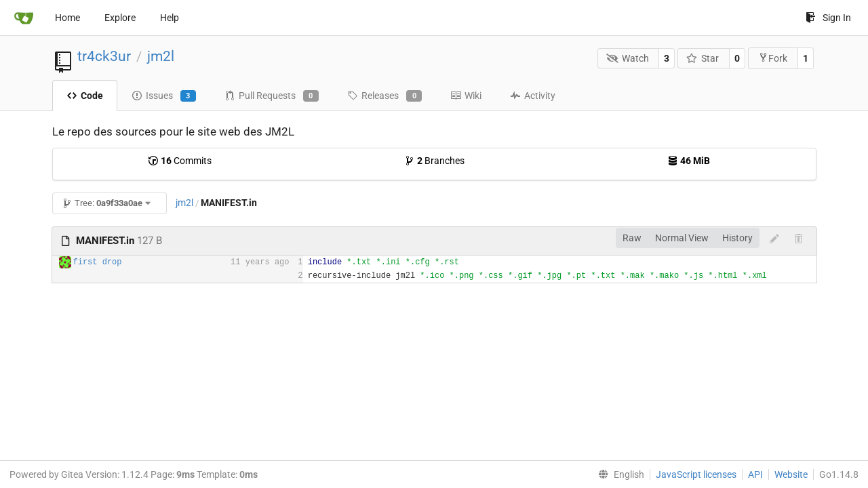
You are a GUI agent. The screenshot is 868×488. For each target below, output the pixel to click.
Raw (632, 238)
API (755, 474)
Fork (773, 58)
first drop (98, 262)
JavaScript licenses (696, 474)
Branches (434, 161)
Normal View (682, 238)
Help (170, 18)
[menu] (618, 474)
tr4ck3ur (104, 56)
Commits (180, 161)
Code (85, 96)
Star (703, 58)
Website (791, 474)
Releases (384, 96)
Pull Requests (272, 96)
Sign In (828, 18)
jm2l (161, 56)
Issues (164, 96)
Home (67, 18)
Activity (533, 96)
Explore (120, 18)
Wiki (466, 96)
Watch (628, 58)
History (737, 238)
